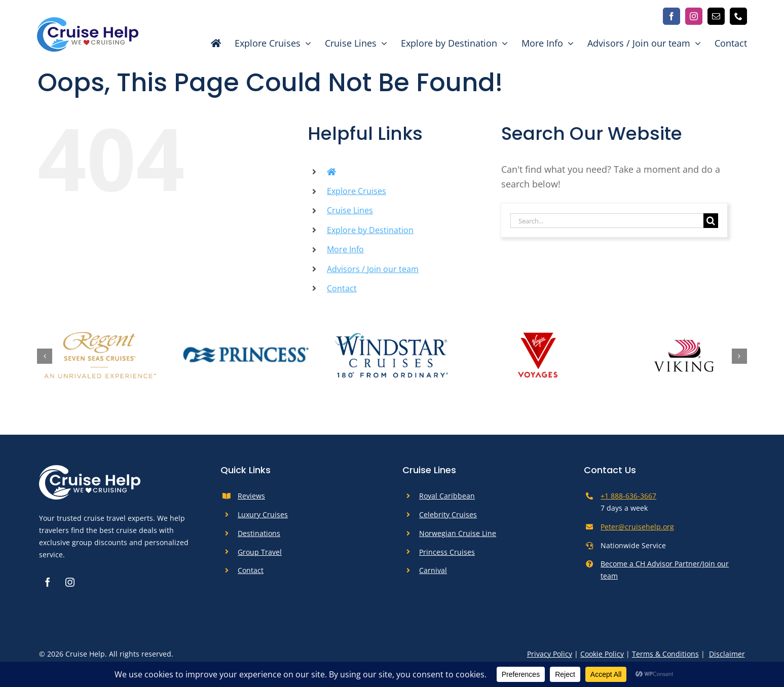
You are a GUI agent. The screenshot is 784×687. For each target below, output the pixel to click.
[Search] (711, 221)
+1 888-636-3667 (628, 496)
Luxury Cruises (263, 514)
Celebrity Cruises (448, 514)
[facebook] (671, 16)
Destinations (259, 533)
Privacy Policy (550, 654)
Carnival (433, 570)
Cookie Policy (602, 654)
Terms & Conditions (665, 654)
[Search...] (607, 221)
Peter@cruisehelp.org (637, 527)
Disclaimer (727, 654)
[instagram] (694, 16)
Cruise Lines (350, 210)
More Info (345, 249)
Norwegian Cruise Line (458, 533)
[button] (45, 356)
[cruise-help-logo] (88, 22)
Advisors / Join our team (373, 269)
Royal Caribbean (447, 496)
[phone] (738, 16)
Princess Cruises (447, 552)
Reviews (251, 496)
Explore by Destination (370, 230)
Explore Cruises (357, 191)
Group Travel (260, 552)
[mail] (716, 16)
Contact (342, 288)
